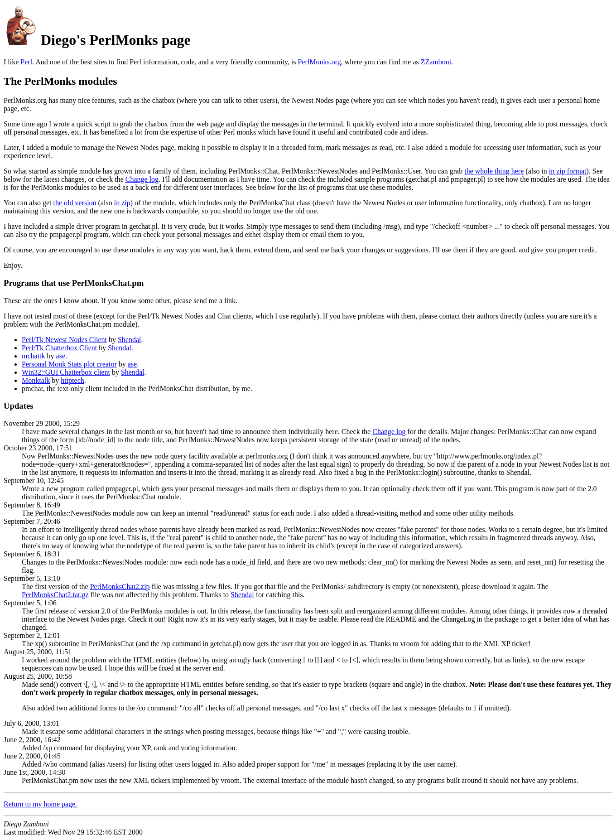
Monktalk (36, 380)
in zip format (568, 171)
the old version (75, 203)
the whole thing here (494, 171)
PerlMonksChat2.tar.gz (55, 595)
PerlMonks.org (320, 62)
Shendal (130, 340)
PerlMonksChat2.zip (120, 587)
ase (61, 356)
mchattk (34, 356)
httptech (72, 380)
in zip (122, 203)
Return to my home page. (40, 804)
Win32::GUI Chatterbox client (66, 372)
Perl (26, 62)
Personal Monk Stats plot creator (69, 364)
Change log (142, 179)
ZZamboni (436, 62)
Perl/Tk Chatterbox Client (59, 348)
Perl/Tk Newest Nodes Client (64, 340)
